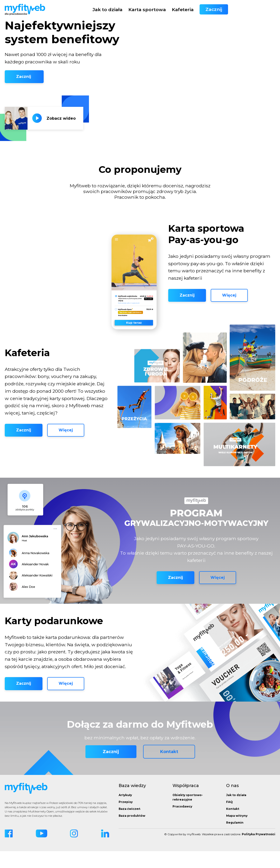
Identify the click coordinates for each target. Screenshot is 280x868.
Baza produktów (132, 833)
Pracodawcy (182, 823)
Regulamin (235, 839)
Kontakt (169, 769)
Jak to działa (155, 9)
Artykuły (125, 812)
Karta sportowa (194, 9)
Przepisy (126, 819)
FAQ (229, 819)
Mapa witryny (237, 833)
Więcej (229, 304)
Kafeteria (230, 9)
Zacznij (261, 9)
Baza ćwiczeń (129, 826)
